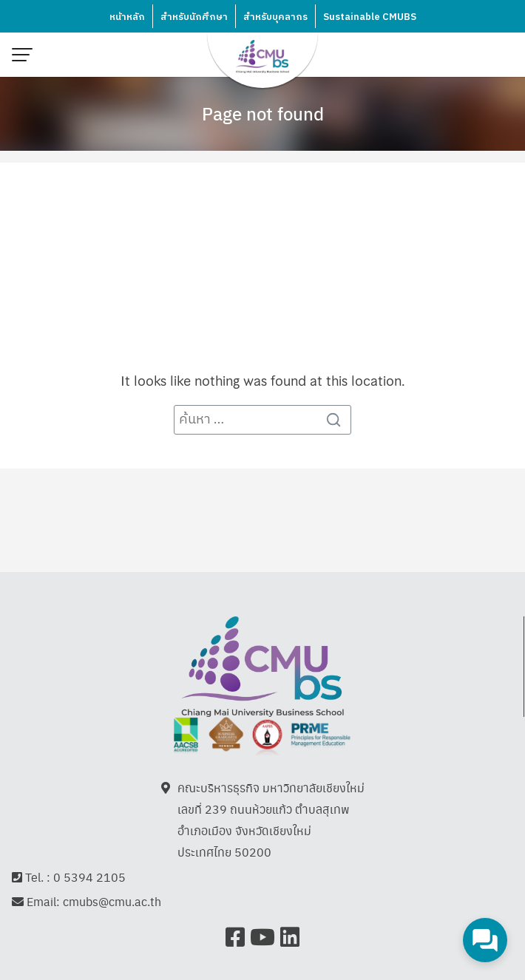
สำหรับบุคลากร (275, 17)
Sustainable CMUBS (370, 17)
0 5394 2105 (89, 877)
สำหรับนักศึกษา (194, 17)
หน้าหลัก (127, 17)
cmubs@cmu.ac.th (112, 901)
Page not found (263, 113)
